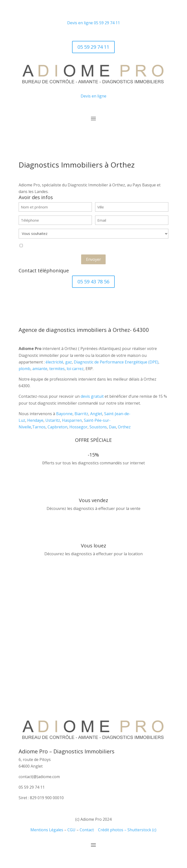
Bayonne (64, 414)
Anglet (96, 414)
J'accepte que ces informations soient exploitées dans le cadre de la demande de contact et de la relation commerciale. (82, 246)
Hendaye (35, 420)
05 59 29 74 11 (107, 23)
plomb (25, 369)
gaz (69, 362)
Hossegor (78, 427)
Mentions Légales (47, 830)
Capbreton (57, 427)
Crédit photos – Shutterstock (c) (127, 830)
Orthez (124, 427)
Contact (87, 830)
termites (57, 369)
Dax (112, 427)
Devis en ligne (80, 23)
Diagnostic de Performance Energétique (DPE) (116, 362)
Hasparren (72, 420)
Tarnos (39, 427)
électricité (54, 362)
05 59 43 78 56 (93, 282)
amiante (40, 369)
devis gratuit (92, 396)
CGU (71, 830)
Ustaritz (53, 420)
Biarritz (81, 414)
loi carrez (75, 369)
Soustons (98, 427)
